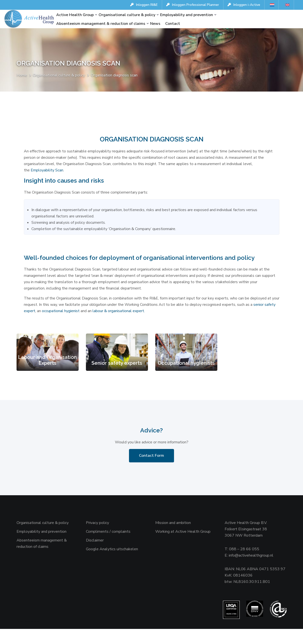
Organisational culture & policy (127, 15)
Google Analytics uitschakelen (112, 563)
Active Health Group (75, 15)
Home (22, 76)
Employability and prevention (187, 15)
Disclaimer (95, 554)
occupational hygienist (61, 324)
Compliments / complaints (108, 545)
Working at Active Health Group (183, 545)
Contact (173, 24)
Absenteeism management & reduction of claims (101, 24)
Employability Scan (47, 172)
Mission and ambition (173, 536)
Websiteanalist (32, 636)
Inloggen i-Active (244, 5)
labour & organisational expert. (119, 324)
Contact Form (151, 469)
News (155, 24)
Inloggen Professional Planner (193, 5)
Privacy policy (97, 536)
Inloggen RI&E (144, 5)
